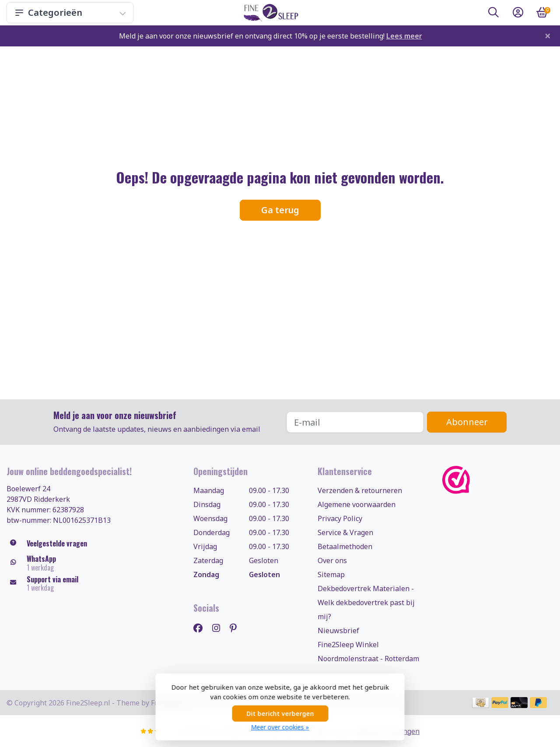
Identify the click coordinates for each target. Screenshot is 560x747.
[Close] (548, 35)
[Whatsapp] (93, 563)
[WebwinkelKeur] (498, 480)
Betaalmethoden (345, 546)
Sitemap (331, 574)
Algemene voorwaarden (357, 504)
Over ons (332, 560)
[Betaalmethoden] (481, 703)
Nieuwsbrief (338, 631)
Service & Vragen (345, 532)
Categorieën (70, 12)
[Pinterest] (237, 628)
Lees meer (404, 36)
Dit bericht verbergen (280, 714)
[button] (493, 14)
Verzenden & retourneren (360, 490)
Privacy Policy (340, 518)
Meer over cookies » (280, 727)
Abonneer (467, 422)
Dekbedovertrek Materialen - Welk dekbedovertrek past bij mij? (366, 603)
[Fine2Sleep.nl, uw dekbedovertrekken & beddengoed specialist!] (269, 13)
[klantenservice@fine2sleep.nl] (93, 584)
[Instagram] (220, 628)
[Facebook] (201, 628)
